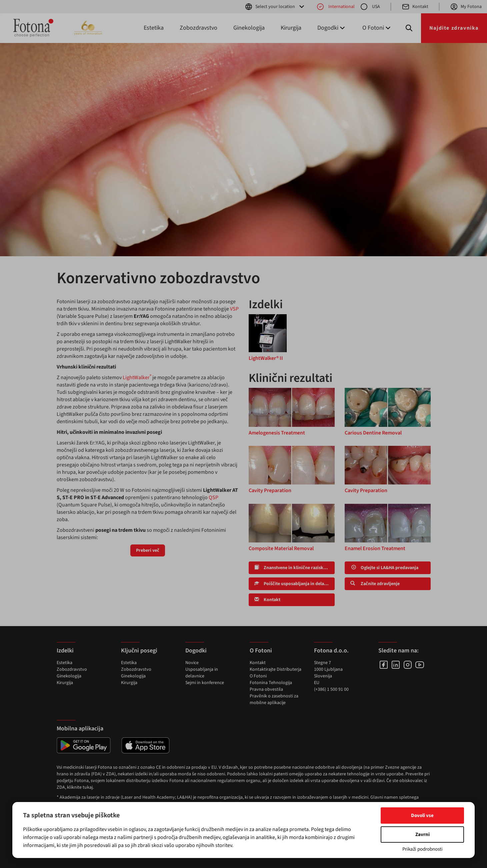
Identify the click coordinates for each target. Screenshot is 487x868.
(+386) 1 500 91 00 (331, 689)
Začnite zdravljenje (375, 584)
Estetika (154, 28)
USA (370, 7)
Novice (192, 663)
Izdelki (65, 651)
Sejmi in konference (205, 683)
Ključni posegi (139, 651)
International (335, 7)
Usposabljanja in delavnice (202, 673)
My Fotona (466, 7)
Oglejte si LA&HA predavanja (384, 568)
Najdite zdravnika (454, 28)
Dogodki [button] (332, 28)
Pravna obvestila (266, 689)
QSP (213, 497)
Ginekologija (249, 28)
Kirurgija (291, 28)
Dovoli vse (422, 816)
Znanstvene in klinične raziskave (292, 568)
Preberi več (148, 550)
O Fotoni (258, 676)
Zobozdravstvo (198, 28)
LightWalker (137, 378)
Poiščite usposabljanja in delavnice (294, 584)
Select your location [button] (275, 7)
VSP (234, 309)
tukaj (88, 787)
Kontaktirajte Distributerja (275, 669)
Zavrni (422, 835)
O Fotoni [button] (377, 28)
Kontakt (415, 7)
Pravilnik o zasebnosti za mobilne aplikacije (274, 699)
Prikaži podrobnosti (422, 849)
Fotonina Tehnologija (271, 683)
